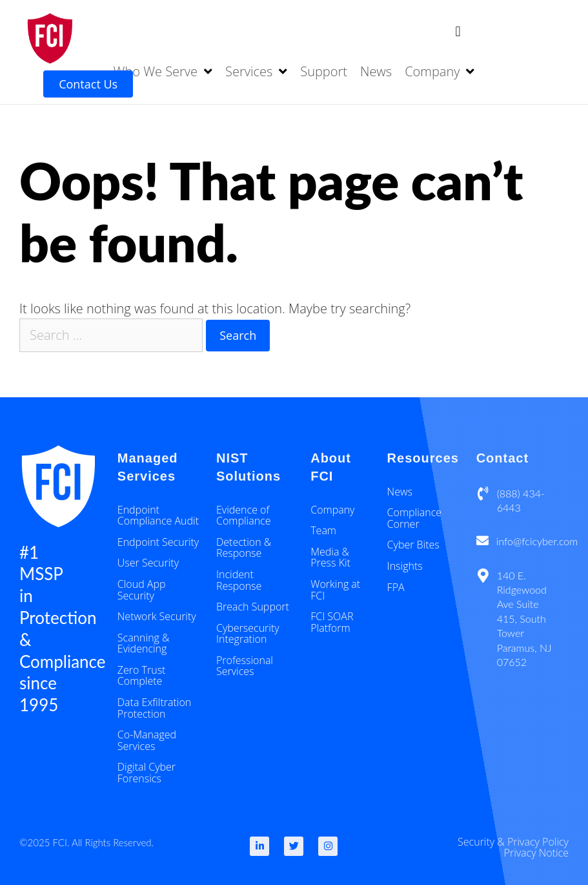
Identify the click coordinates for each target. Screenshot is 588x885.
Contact (502, 458)
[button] (458, 31)
